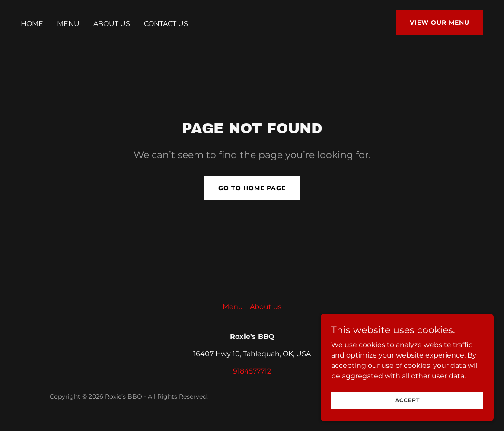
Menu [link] (68, 24)
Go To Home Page (252, 188)
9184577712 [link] (252, 371)
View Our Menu (440, 22)
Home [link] (32, 24)
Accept (407, 406)
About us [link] (112, 24)
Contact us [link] (166, 24)
